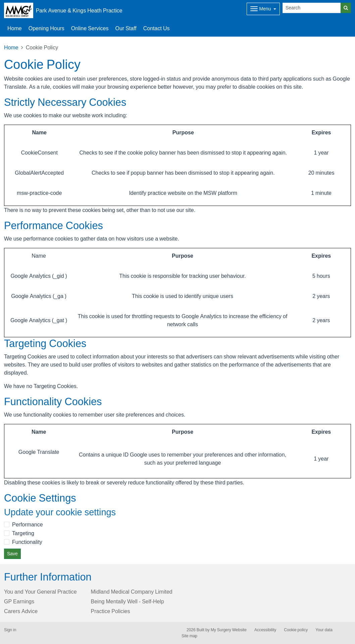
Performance (28, 524)
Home (15, 28)
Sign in (10, 630)
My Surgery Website (229, 630)
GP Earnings (19, 601)
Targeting (23, 533)
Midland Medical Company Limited (132, 592)
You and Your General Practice (40, 592)
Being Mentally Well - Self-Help (128, 601)
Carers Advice (21, 611)
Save (12, 554)
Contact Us (157, 28)
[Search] (312, 8)
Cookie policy (296, 630)
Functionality (27, 542)
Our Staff (126, 28)
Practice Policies (111, 611)
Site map (189, 636)
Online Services (90, 28)
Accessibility (265, 630)
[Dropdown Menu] (263, 9)
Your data (324, 630)
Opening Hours (46, 28)
